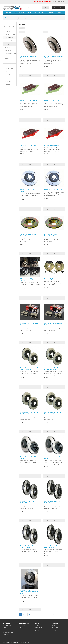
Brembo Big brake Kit (51, 279)
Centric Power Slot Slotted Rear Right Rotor (53, 413)
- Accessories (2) (8, 41)
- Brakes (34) (7, 44)
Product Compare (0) (50, 28)
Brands (37, 626)
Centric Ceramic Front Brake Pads (29, 324)
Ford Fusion (8, 13)
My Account (54, 626)
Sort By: (22, 32)
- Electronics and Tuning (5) (10, 55)
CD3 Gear (58, 13)
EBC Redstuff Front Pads (28, 145)
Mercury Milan (50, 13)
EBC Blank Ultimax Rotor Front (28, 57)
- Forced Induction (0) (9, 68)
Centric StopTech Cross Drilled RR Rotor (52, 546)
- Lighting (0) (7, 75)
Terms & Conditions (8, 636)
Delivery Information (8, 633)
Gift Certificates (39, 627)
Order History (55, 627)
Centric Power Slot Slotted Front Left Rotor (29, 368)
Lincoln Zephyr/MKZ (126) (10, 27)
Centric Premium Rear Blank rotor (53, 457)
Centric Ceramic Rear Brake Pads (53, 324)
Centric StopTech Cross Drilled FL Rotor (28, 502)
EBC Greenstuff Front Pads (29, 101)
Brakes (22, 18)
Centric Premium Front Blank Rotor (29, 457)
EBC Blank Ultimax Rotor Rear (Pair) (54, 57)
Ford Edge (29, 13)
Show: (46, 32)
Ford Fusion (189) (10, 23)
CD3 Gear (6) (7, 84)
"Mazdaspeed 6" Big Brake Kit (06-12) (30, 279)
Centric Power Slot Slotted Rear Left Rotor (29, 413)
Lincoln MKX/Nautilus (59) (10, 35)
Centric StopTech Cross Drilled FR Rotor (52, 502)
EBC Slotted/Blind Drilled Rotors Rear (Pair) (52, 235)
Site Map (21, 629)
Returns (21, 627)
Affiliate (37, 629)
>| (29, 615)
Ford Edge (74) (10, 31)
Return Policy (6, 629)
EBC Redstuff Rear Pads (52, 145)
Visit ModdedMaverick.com (43, 2)
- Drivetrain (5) (8, 50)
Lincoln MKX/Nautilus (39, 13)
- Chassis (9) (7, 47)
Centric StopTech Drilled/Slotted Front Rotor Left (29, 592)
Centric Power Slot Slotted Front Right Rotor (53, 368)
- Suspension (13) (8, 78)
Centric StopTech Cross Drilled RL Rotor (28, 546)
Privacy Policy (6, 634)
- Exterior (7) (7, 65)
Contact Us (22, 626)
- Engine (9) (7, 59)
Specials (37, 631)
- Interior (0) (7, 72)
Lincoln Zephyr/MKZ (19, 13)
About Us (5, 631)
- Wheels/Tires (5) (8, 81)
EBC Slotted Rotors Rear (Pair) (54, 190)
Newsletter (54, 631)
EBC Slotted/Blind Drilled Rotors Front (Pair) (28, 235)
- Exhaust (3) (7, 62)
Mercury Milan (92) (10, 38)
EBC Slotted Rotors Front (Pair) (28, 190)
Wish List (54, 629)
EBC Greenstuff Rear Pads (53, 101)
